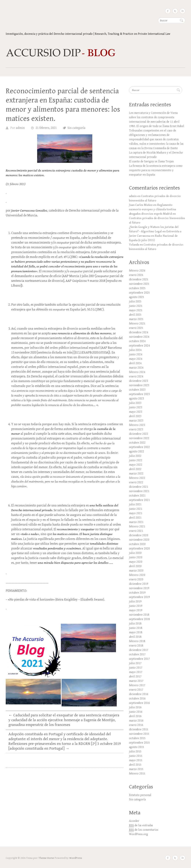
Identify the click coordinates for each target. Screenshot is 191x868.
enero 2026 (136, 275)
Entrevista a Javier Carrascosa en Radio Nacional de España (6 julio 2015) (155, 236)
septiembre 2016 (139, 703)
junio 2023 (136, 407)
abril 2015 (135, 765)
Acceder (134, 821)
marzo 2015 (136, 769)
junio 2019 (136, 606)
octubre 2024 (137, 341)
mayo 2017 (136, 672)
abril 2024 (135, 363)
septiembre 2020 (139, 549)
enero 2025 (136, 328)
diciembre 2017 (139, 650)
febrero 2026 (137, 271)
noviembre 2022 (139, 438)
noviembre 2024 (139, 337)
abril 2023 (135, 416)
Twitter (175, 11)
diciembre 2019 (139, 584)
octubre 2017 (137, 654)
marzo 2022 (136, 474)
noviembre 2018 (139, 615)
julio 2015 (135, 752)
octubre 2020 (137, 544)
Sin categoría (76, 128)
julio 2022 (135, 456)
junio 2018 (136, 628)
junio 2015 (136, 756)
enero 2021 (136, 531)
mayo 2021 (136, 513)
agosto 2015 (137, 747)
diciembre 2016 (139, 694)
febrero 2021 (137, 527)
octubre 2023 (137, 390)
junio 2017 (136, 668)
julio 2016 (135, 707)
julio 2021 (135, 504)
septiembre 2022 (139, 447)
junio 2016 (136, 712)
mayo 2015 (136, 760)
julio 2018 (135, 624)
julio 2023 (135, 403)
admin (20, 128)
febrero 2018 (137, 641)
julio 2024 (135, 350)
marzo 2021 (136, 522)
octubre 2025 (137, 288)
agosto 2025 (137, 297)
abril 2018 (135, 637)
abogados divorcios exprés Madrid (150, 214)
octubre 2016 (137, 699)
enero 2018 (136, 646)
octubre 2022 (137, 443)
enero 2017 (136, 690)
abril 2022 (135, 469)
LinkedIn (183, 11)
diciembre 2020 (139, 535)
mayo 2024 (136, 359)
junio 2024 (136, 354)
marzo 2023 (136, 421)
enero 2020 (136, 579)
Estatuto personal (140, 795)
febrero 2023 (137, 425)
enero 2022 (136, 482)
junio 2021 (136, 509)
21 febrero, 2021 (46, 128)
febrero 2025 (137, 324)
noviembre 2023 (139, 385)
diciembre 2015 (139, 729)
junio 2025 (136, 306)
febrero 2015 (137, 774)
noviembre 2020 (139, 540)
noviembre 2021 (139, 491)
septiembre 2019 (139, 597)
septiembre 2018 (139, 619)
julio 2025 (135, 302)
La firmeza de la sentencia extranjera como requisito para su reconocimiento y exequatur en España (156, 170)
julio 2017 (135, 663)
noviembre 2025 (139, 284)
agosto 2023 (137, 399)
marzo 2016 (136, 721)
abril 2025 (135, 315)
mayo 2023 (136, 412)
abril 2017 (135, 677)
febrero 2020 (137, 575)
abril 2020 (135, 566)
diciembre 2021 (139, 487)
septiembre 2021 (139, 500)
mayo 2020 (136, 562)
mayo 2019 (136, 610)
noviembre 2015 (139, 734)
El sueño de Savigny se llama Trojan (151, 161)
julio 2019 (135, 602)
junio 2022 (136, 460)
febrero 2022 (137, 478)
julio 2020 (135, 553)
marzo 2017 (136, 681)
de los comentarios (144, 830)
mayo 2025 (136, 310)
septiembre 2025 (139, 293)
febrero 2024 (137, 372)
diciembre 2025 (139, 279)
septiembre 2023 (139, 394)
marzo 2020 (136, 571)
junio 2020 (136, 557)
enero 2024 (136, 377)
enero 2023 (136, 429)
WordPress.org (139, 834)
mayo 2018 (136, 632)
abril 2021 (135, 518)
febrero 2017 (137, 685)
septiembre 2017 (139, 659)
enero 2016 (136, 725)
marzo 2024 (136, 368)
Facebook (168, 11)
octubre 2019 (137, 593)
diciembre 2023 (139, 381)
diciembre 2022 (139, 434)
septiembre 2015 (139, 743)
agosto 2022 (137, 452)
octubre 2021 (137, 496)
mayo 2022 (136, 465)
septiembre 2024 (139, 346)
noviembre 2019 (139, 588)
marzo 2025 (136, 319)
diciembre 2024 (139, 332)
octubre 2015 (137, 738)
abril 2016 (135, 716)
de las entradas (141, 826)
